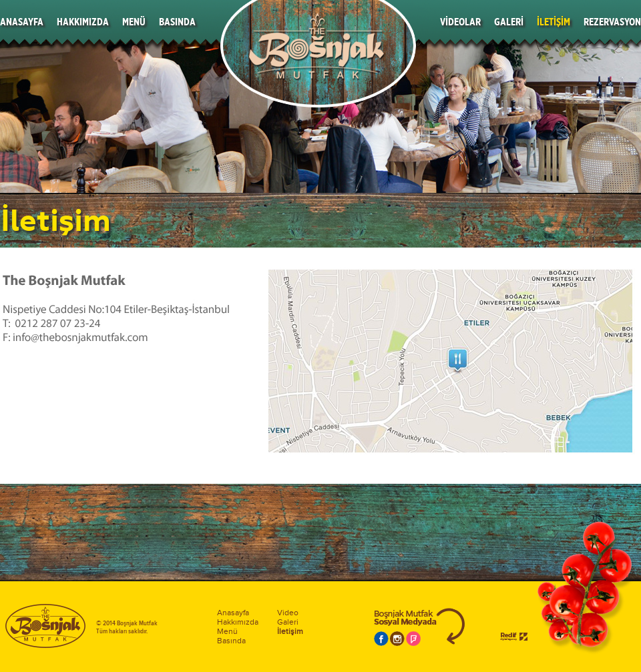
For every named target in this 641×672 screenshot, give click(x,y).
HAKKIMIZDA (83, 22)
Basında (231, 641)
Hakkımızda (238, 622)
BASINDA (177, 22)
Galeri (288, 622)
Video (288, 613)
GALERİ (509, 22)
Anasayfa (233, 613)
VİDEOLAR (460, 22)
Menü (227, 631)
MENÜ (134, 22)
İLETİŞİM (554, 22)
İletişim (290, 631)
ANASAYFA (22, 22)
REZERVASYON (612, 22)
